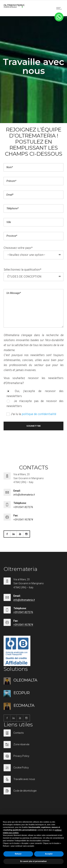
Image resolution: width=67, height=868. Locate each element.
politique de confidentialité (39, 414)
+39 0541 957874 (23, 520)
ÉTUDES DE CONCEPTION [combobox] (24, 277)
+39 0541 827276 (23, 507)
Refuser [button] (18, 854)
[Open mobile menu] (60, 8)
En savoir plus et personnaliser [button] (33, 861)
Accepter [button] (49, 854)
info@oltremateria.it (24, 495)
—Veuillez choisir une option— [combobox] (26, 255)
